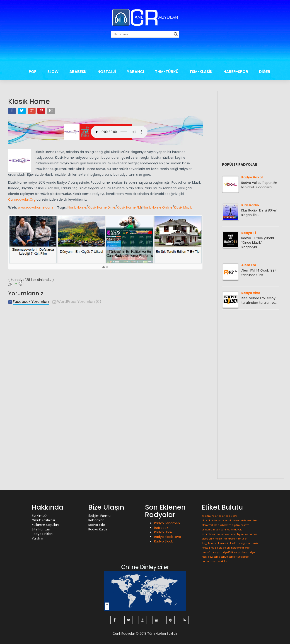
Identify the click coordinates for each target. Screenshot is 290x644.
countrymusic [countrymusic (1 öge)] (240, 534)
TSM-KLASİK (201, 72)
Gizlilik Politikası (43, 520)
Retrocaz (161, 528)
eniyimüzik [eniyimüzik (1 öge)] (215, 539)
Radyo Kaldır (98, 529)
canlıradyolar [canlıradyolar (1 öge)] (235, 530)
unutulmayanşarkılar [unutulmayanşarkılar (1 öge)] (214, 561)
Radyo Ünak (163, 532)
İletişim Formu (99, 516)
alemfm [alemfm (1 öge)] (252, 521)
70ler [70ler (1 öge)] (215, 516)
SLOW (53, 72)
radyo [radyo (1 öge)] (217, 552)
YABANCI (135, 72)
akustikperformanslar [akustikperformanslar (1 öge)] (215, 521)
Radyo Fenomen (167, 523)
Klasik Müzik (183, 207)
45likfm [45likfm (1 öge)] (206, 516)
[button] (104, 267)
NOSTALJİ (107, 72)
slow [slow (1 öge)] (210, 557)
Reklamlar (96, 520)
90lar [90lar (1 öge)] (234, 516)
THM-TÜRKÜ (167, 72)
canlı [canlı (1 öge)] (224, 530)
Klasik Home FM (129, 207)
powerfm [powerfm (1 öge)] (207, 552)
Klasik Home (77, 207)
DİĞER (265, 72)
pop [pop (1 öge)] (247, 548)
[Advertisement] (145, 53)
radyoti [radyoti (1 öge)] (252, 552)
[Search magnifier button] (176, 34)
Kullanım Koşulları (45, 525)
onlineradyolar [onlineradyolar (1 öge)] (235, 548)
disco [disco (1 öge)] (205, 539)
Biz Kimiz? (39, 516)
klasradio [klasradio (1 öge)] (224, 543)
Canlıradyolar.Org (22, 199)
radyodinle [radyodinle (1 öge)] (241, 552)
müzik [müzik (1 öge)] (255, 543)
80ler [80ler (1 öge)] (221, 516)
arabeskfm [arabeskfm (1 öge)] (225, 525)
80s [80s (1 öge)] (228, 516)
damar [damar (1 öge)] (253, 534)
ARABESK (78, 72)
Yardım (37, 538)
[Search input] (143, 34)
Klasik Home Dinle (102, 207)
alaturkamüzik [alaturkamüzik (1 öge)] (237, 521)
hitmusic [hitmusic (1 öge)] (241, 539)
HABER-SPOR (236, 72)
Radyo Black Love (168, 537)
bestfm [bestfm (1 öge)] (245, 525)
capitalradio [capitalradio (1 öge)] (209, 534)
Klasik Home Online (157, 207)
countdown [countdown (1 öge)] (224, 534)
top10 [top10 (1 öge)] (217, 557)
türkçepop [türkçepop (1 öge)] (243, 557)
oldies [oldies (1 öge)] (222, 548)
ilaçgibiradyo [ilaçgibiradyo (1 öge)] (209, 543)
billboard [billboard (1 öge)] (207, 530)
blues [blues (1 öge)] (216, 530)
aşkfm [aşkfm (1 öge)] (236, 525)
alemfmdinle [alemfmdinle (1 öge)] (209, 525)
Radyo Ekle (97, 525)
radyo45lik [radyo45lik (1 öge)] (227, 552)
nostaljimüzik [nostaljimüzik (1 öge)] (210, 548)
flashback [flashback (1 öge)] (229, 539)
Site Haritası (41, 529)
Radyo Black (163, 541)
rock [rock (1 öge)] (204, 557)
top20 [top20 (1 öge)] (224, 557)
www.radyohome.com (35, 207)
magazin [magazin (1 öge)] (244, 543)
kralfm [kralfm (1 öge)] (234, 543)
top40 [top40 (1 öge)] (232, 557)
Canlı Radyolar (124, 633)
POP (33, 72)
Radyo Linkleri (42, 534)
